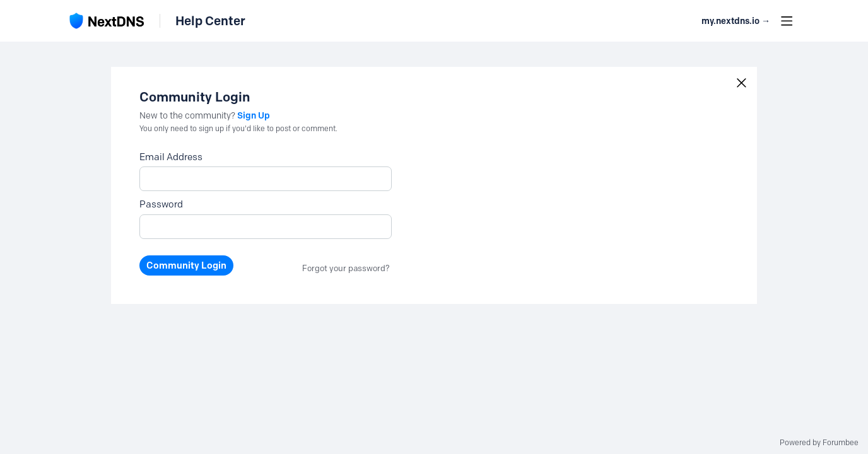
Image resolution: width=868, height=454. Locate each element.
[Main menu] (787, 21)
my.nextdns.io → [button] (736, 21)
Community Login (186, 265)
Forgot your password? (346, 268)
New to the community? (188, 116)
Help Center (210, 21)
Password (161, 204)
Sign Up (254, 115)
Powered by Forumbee (819, 443)
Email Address (171, 157)
